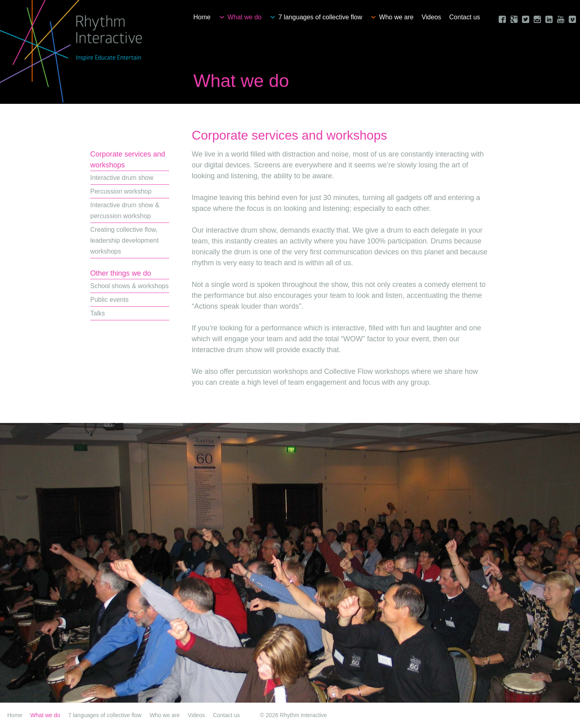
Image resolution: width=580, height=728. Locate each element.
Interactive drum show (122, 178)
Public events (109, 300)
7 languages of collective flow (320, 17)
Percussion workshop (121, 191)
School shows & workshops (129, 286)
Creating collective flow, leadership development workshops (124, 240)
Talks (97, 313)
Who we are (396, 17)
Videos (432, 17)
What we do (244, 17)
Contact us (464, 17)
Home (202, 17)
